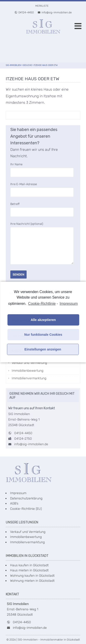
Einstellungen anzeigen (43, 349)
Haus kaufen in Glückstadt (29, 565)
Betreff (42, 208)
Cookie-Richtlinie (42, 303)
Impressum (18, 493)
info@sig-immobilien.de (55, 12)
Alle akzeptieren (43, 320)
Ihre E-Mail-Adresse (42, 188)
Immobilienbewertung (28, 371)
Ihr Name (42, 168)
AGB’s (14, 503)
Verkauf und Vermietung (29, 363)
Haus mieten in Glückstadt (29, 570)
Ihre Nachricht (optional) (42, 244)
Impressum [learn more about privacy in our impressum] (69, 303)
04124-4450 (24, 12)
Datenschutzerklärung (26, 498)
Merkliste (42, 6)
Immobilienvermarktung (29, 378)
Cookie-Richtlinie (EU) (26, 509)
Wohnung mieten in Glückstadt (32, 581)
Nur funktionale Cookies (43, 335)
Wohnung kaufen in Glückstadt (32, 576)
